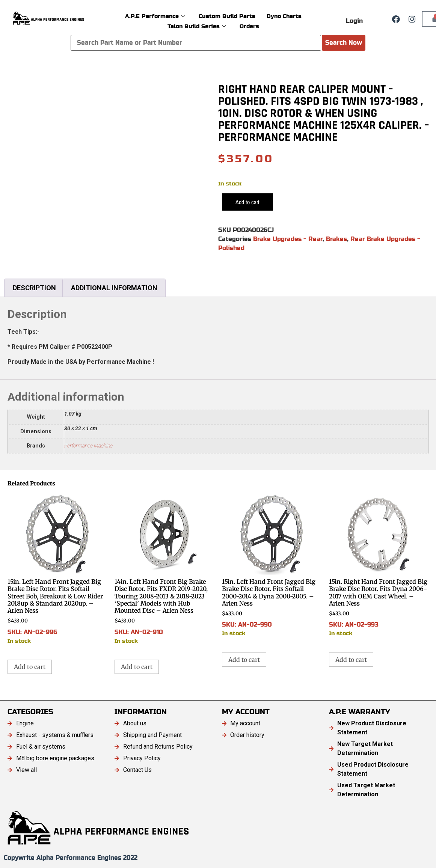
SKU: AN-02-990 (272, 565)
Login (354, 21)
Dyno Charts (284, 16)
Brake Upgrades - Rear (288, 239)
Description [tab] (34, 288)
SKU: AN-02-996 (57, 569)
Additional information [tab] (114, 288)
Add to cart (247, 202)
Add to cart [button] (30, 667)
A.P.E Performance (155, 16)
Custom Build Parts (227, 16)
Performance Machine (88, 446)
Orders (249, 26)
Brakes (336, 239)
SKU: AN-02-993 (379, 565)
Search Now (344, 43)
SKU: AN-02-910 (164, 569)
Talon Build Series (197, 26)
